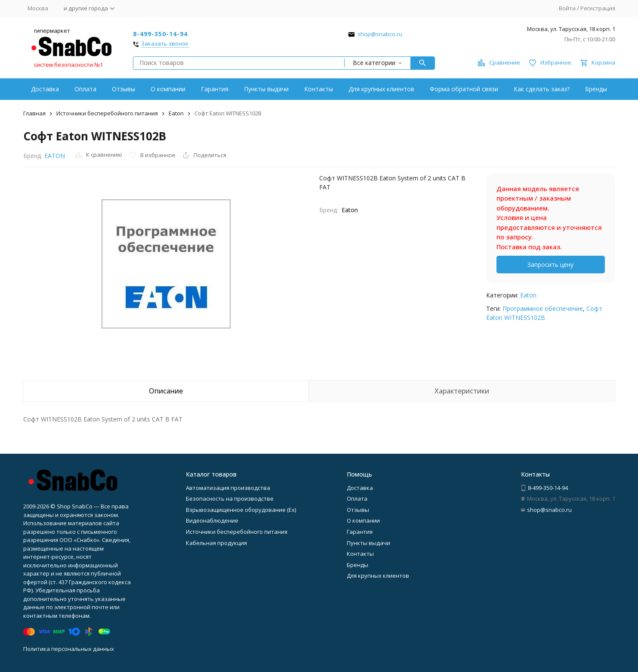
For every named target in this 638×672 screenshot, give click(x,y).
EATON (55, 156)
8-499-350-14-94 (160, 34)
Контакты (319, 89)
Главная (34, 113)
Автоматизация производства (228, 488)
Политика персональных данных (69, 649)
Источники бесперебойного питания (107, 113)
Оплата (85, 89)
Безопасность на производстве (230, 499)
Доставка (45, 89)
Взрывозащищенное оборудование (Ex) (241, 510)
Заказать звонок (165, 44)
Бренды (596, 89)
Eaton (176, 113)
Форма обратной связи (464, 89)
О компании (168, 89)
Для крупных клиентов (381, 89)
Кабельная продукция (216, 543)
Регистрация (598, 8)
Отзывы (123, 89)
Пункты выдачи (266, 89)
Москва (38, 8)
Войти (567, 8)
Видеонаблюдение (212, 520)
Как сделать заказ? (542, 89)
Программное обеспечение (543, 308)
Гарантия (215, 89)
